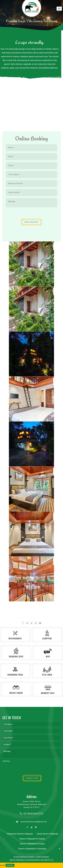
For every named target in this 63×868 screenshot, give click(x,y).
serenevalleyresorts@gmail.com (32, 822)
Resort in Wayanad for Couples (32, 839)
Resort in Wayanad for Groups (32, 844)
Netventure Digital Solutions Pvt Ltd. (40, 860)
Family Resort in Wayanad (47, 834)
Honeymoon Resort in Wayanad (20, 834)
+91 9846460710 (31, 814)
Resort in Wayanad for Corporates (32, 849)
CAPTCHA (6, 761)
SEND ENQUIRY (31, 222)
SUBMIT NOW (32, 778)
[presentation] (24, 214)
